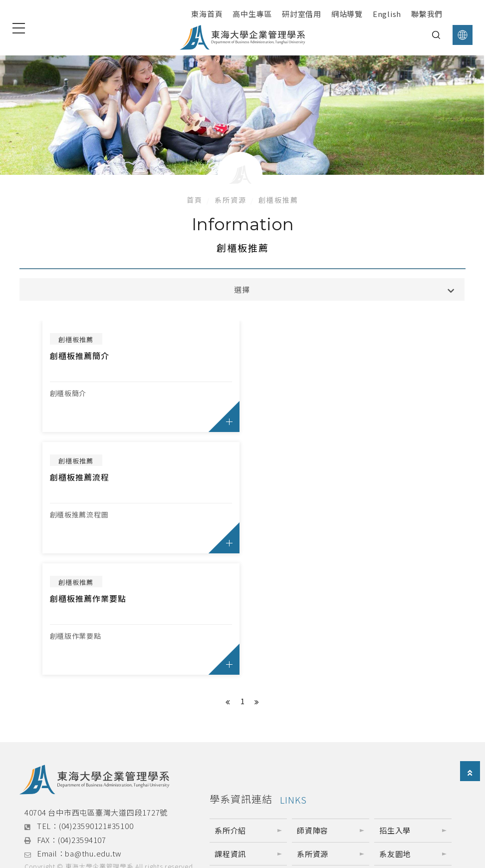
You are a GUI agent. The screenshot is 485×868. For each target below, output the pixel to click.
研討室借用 (302, 14)
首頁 (195, 200)
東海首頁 (207, 14)
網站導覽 (347, 14)
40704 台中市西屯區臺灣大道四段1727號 (96, 691)
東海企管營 (391, 816)
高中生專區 (252, 14)
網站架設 (74, 757)
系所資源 (231, 200)
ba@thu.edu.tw (93, 732)
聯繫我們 (427, 14)
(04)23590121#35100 (96, 705)
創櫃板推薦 (278, 200)
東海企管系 (94, 816)
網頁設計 (40, 757)
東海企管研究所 (242, 816)
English (387, 14)
